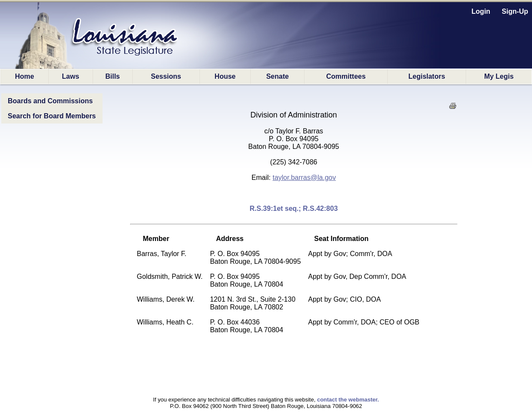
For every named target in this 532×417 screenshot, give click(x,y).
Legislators (427, 76)
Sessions (166, 76)
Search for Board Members (52, 116)
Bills (112, 76)
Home (25, 76)
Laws (71, 76)
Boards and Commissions (50, 101)
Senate (277, 76)
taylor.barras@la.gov (304, 178)
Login (481, 11)
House (225, 76)
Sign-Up (515, 11)
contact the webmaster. (348, 400)
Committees (346, 76)
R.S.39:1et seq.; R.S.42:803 (294, 208)
